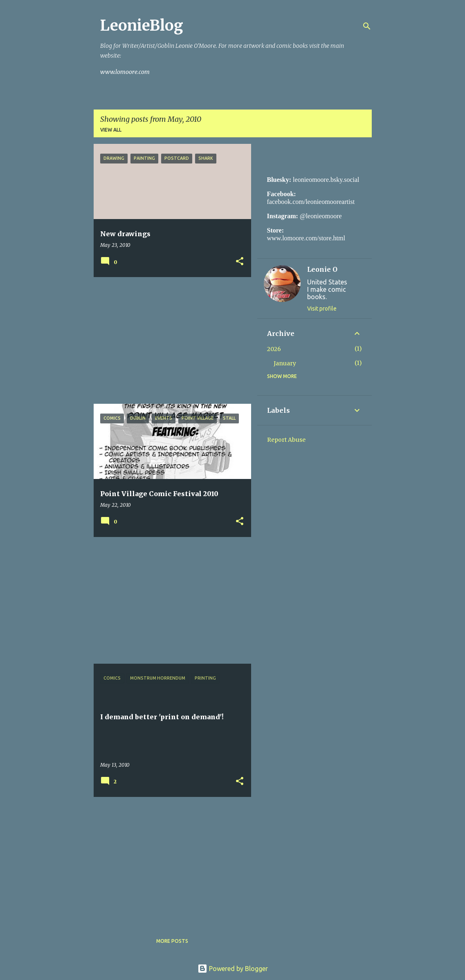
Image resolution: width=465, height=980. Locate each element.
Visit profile (322, 309)
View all (111, 130)
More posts (172, 941)
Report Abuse (286, 440)
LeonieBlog (142, 26)
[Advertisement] (169, 340)
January (285, 363)
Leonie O (322, 269)
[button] (240, 262)
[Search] (367, 26)
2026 (274, 349)
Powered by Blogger (233, 969)
